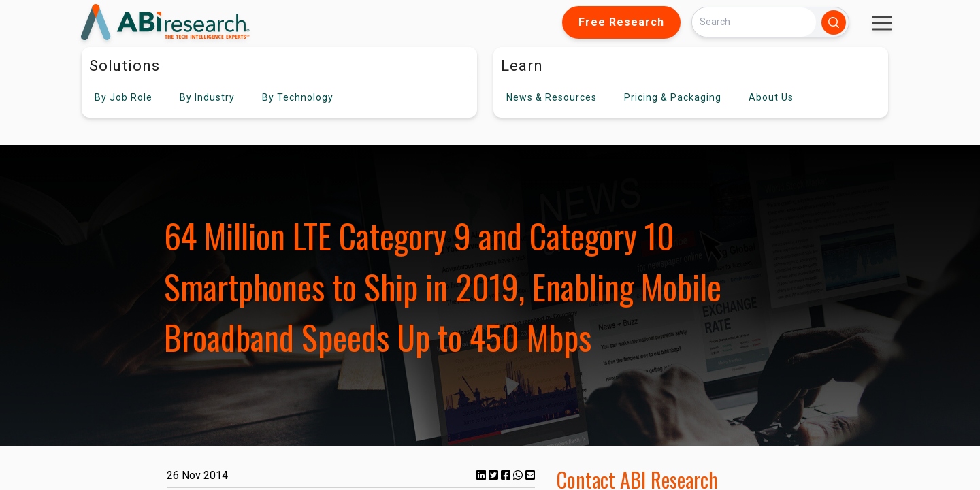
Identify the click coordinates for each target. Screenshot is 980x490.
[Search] (754, 22)
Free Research (621, 22)
